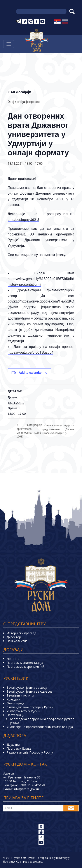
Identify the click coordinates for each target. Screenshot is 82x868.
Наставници (15, 715)
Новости (13, 659)
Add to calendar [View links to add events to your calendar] (30, 373)
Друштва (13, 744)
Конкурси (13, 699)
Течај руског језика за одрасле (30, 691)
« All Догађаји (19, 92)
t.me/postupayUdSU (23, 220)
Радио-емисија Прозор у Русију (30, 752)
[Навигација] (9, 44)
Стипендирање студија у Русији (30, 707)
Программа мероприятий (25, 667)
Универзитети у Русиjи (23, 711)
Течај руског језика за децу (27, 687)
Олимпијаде (15, 703)
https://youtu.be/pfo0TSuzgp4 (31, 352)
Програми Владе (19, 748)
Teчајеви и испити (20, 695)
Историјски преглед (21, 633)
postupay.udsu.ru (60, 214)
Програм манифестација (25, 663)
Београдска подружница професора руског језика (42, 721)
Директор (14, 637)
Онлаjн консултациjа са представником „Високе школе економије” (58, 429)
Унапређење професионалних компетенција (40, 727)
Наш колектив (17, 641)
